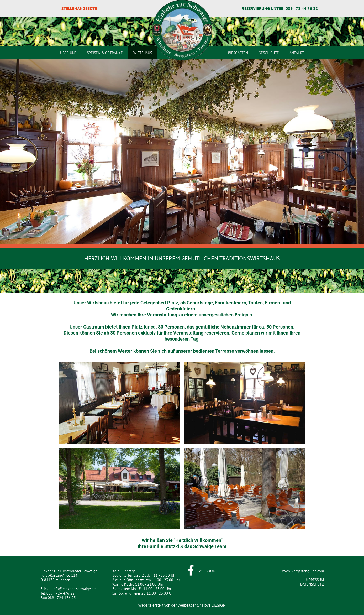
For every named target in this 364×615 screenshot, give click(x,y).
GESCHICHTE (269, 53)
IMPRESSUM (314, 580)
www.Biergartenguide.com (303, 571)
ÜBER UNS (68, 53)
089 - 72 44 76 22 (302, 8)
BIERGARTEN (238, 53)
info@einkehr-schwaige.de (74, 589)
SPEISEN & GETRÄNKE (105, 53)
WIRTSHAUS (143, 53)
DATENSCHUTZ (312, 584)
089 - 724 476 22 (60, 593)
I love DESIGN (214, 605)
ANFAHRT (297, 53)
